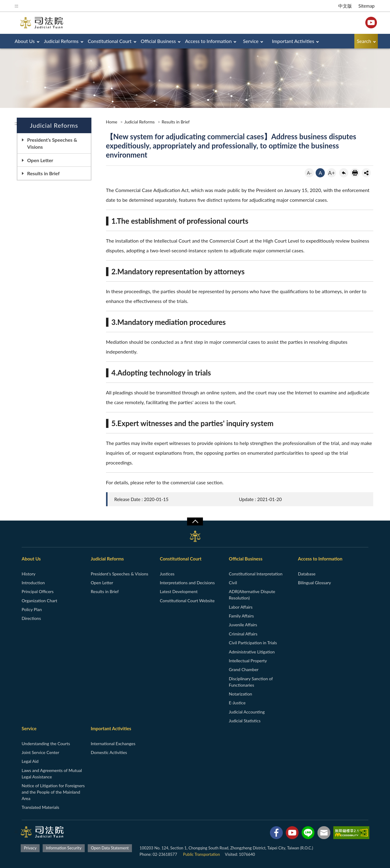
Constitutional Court (110, 41)
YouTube (371, 23)
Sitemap (366, 6)
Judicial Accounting (247, 712)
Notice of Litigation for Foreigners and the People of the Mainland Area (53, 792)
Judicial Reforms (61, 41)
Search (364, 41)
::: (16, 5)
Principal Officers (38, 591)
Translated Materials (40, 807)
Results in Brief (43, 173)
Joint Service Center (40, 752)
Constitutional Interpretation (256, 574)
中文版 (345, 6)
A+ (332, 173)
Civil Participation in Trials (253, 643)
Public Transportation (202, 854)
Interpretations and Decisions (187, 583)
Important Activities (293, 41)
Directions (31, 618)
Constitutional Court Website (187, 601)
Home (112, 122)
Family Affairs (241, 616)
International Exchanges (113, 743)
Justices (167, 574)
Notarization (240, 694)
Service (251, 41)
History (28, 574)
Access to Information (208, 41)
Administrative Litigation (252, 652)
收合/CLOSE (195, 521)
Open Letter (40, 160)
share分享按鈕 (366, 173)
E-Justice (237, 703)
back (344, 173)
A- (309, 173)
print (355, 173)
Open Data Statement (110, 848)
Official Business (158, 41)
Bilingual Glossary (314, 583)
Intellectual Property (248, 661)
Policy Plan (32, 609)
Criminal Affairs (243, 634)
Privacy (30, 848)
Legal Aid (30, 761)
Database (307, 574)
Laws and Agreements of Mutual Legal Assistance (52, 774)
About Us (25, 41)
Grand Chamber (244, 669)
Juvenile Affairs (243, 625)
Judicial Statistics (245, 721)
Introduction (33, 583)
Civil (233, 583)
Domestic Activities (109, 752)
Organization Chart (39, 601)
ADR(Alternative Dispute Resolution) (252, 595)
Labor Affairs (241, 607)
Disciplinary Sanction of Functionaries (251, 682)
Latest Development (179, 591)
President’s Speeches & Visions (52, 143)
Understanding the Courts (46, 743)
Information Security (64, 848)
